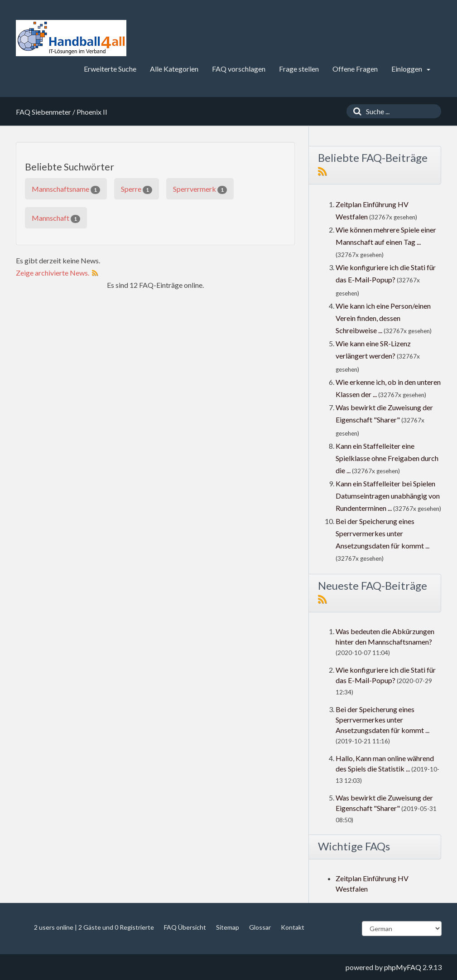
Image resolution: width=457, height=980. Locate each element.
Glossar (260, 927)
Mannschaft (56, 218)
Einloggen (411, 69)
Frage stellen (299, 69)
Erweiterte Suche (110, 69)
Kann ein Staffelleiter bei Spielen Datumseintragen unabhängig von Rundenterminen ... (388, 496)
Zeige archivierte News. (53, 273)
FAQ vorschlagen (239, 69)
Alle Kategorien (174, 69)
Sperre (137, 189)
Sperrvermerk (200, 189)
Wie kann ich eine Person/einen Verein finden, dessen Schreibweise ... (383, 318)
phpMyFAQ (403, 967)
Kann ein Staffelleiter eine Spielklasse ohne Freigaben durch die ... (387, 458)
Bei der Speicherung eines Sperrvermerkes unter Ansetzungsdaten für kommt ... (382, 533)
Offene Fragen (355, 69)
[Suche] (355, 111)
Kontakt (293, 927)
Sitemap (228, 927)
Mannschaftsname (66, 189)
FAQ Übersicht (185, 927)
